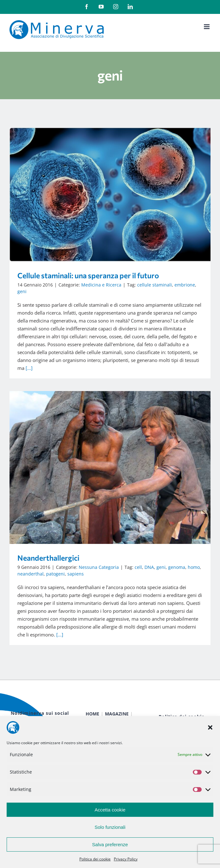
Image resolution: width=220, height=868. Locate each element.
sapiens (76, 574)
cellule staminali (155, 285)
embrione (185, 285)
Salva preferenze (110, 844)
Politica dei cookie (95, 859)
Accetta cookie (110, 810)
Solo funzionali (110, 827)
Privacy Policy (126, 859)
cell (138, 567)
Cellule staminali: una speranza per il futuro (88, 275)
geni (22, 291)
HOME (92, 714)
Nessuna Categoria (99, 567)
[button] (210, 727)
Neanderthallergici (48, 558)
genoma (177, 567)
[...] (29, 368)
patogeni (55, 574)
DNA (149, 567)
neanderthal (31, 574)
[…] (60, 635)
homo (194, 567)
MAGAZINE (117, 714)
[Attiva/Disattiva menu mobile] (207, 27)
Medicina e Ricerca (101, 285)
